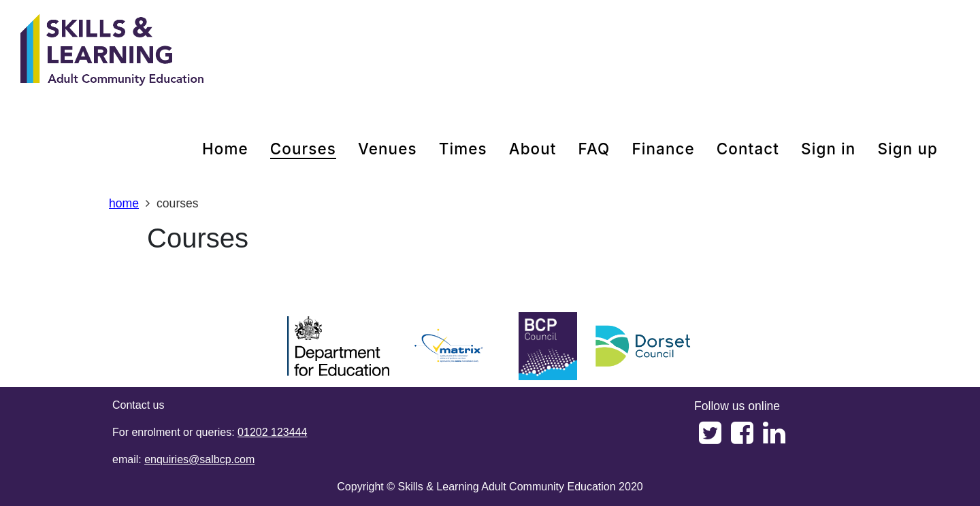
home (225, 149)
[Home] (112, 51)
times (463, 149)
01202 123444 (272, 432)
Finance (663, 149)
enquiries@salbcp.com (199, 459)
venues (388, 149)
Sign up (908, 149)
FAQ (594, 149)
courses (303, 149)
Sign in (828, 149)
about (533, 149)
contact (748, 149)
